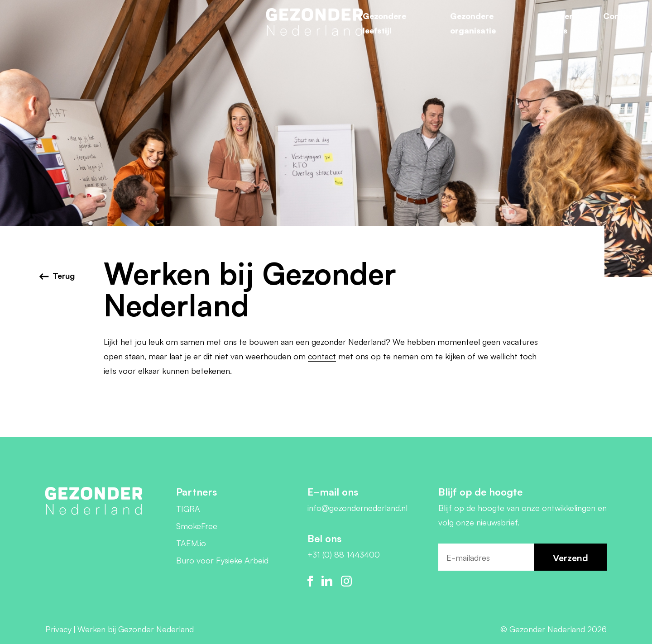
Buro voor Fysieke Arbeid (222, 560)
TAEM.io (191, 543)
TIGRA (188, 508)
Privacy (58, 629)
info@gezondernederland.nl (357, 507)
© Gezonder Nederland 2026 (554, 629)
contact (322, 356)
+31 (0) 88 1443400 (344, 554)
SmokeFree (197, 525)
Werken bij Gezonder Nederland (136, 629)
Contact (620, 15)
